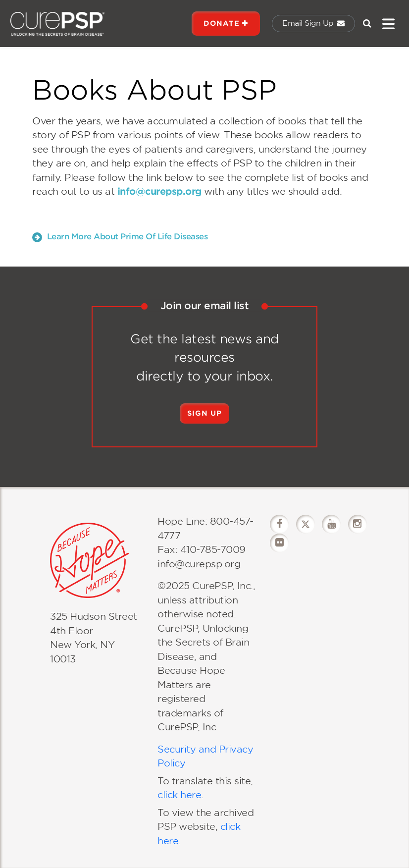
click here (179, 795)
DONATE (226, 23)
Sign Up (204, 413)
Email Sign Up (313, 23)
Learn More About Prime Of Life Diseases (120, 237)
